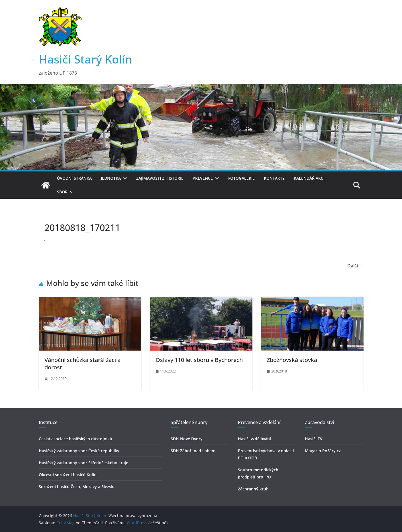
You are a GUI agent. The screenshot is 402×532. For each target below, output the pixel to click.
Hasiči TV (314, 439)
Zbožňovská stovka (292, 360)
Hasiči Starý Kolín (85, 59)
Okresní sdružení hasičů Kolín (68, 475)
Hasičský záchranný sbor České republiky (79, 451)
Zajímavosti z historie (160, 178)
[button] (124, 178)
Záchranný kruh (253, 489)
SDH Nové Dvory (187, 439)
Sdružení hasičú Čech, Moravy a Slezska (77, 487)
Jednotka (111, 178)
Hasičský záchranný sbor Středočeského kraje (83, 463)
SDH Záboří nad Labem (193, 451)
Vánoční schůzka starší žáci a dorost (82, 364)
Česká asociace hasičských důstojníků (75, 439)
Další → (355, 266)
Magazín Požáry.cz (323, 451)
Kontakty (274, 178)
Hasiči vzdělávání (254, 439)
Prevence (203, 178)
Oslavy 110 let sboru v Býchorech (199, 360)
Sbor (62, 192)
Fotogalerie (241, 178)
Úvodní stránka (74, 178)
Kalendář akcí (309, 178)
